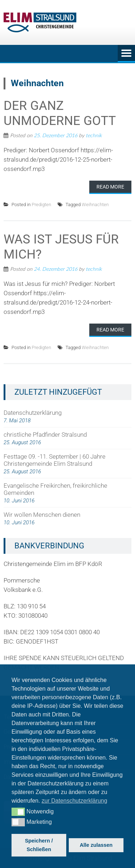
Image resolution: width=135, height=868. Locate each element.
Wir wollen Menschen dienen (42, 515)
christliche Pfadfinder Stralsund (45, 435)
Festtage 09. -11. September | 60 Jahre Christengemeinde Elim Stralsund (55, 460)
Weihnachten (95, 205)
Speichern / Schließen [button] (39, 845)
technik (94, 135)
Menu (126, 54)
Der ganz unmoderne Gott (60, 113)
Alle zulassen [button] (96, 845)
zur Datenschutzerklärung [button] (75, 801)
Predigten (41, 205)
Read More (110, 187)
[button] (18, 812)
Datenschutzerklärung (33, 413)
